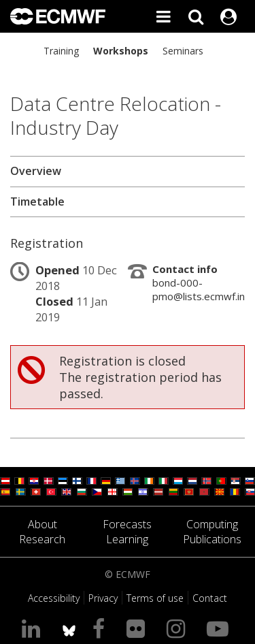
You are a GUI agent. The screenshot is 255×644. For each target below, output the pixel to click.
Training (61, 51)
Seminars (183, 51)
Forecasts (127, 524)
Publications (212, 539)
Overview (36, 171)
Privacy (103, 598)
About (42, 524)
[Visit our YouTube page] (220, 628)
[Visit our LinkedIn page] (34, 628)
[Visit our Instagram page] (178, 628)
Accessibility (54, 598)
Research (42, 539)
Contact (210, 598)
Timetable (37, 202)
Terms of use (155, 598)
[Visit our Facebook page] (101, 628)
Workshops (121, 51)
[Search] (196, 16)
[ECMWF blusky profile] (69, 628)
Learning (127, 539)
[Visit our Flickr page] (138, 628)
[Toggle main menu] (163, 16)
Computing (212, 524)
